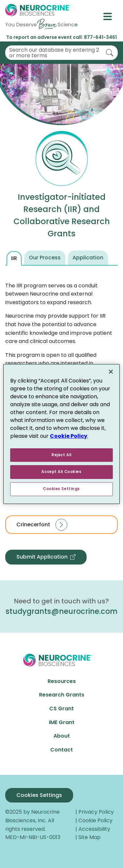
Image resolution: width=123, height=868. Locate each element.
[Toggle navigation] (111, 16)
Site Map (90, 837)
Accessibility (95, 829)
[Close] (111, 372)
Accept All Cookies (61, 472)
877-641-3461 (100, 37)
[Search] (110, 53)
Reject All (61, 455)
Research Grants (62, 695)
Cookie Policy (96, 820)
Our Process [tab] (45, 258)
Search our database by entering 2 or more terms (54, 53)
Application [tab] (88, 258)
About (62, 736)
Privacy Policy (97, 812)
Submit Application (46, 557)
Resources (62, 681)
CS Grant (61, 709)
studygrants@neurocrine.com (61, 611)
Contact (61, 750)
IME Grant (62, 722)
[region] (61, 434)
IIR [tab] (14, 258)
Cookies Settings (39, 795)
